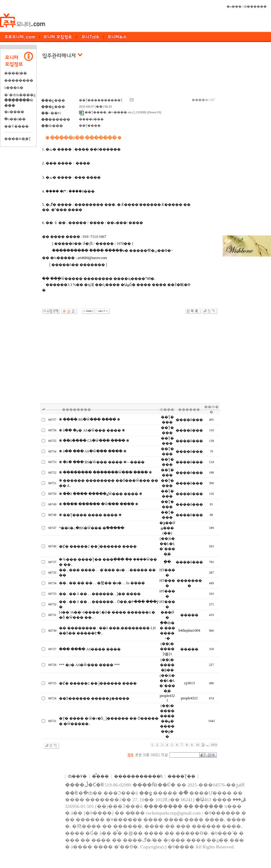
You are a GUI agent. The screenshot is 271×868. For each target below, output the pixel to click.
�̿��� (100, 776)
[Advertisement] (130, 81)
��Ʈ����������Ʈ (101, 100)
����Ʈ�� (181, 776)
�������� (19, 80)
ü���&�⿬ (14, 88)
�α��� (234, 6)
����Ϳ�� (16, 73)
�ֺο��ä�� (15, 119)
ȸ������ (255, 6)
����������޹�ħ (138, 776)
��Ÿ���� (16, 126)
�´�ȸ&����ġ (20, 95)
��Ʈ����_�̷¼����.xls (105, 112)
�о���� (14, 112)
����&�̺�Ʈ (18, 139)
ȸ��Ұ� (77, 776)
